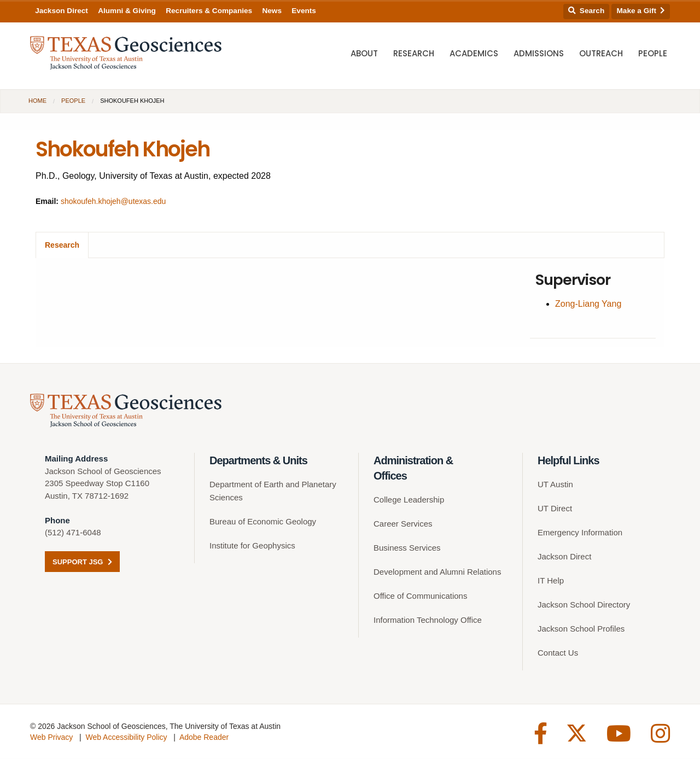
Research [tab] (62, 245)
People (653, 55)
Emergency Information (580, 533)
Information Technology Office (428, 620)
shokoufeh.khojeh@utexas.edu (113, 201)
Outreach (601, 55)
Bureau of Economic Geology (263, 522)
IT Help (551, 581)
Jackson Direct (62, 11)
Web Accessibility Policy (126, 738)
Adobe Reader (204, 738)
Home (37, 101)
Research (414, 55)
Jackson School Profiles (581, 629)
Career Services (403, 524)
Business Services (407, 548)
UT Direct (555, 509)
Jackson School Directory (584, 605)
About (364, 55)
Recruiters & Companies (209, 11)
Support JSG (82, 562)
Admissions (539, 55)
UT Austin (555, 485)
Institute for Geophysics (252, 546)
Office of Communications (420, 596)
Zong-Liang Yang (588, 304)
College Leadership (409, 500)
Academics (474, 55)
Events (304, 11)
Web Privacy (51, 738)
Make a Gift (641, 11)
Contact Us (558, 653)
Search (586, 11)
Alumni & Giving (127, 11)
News (272, 11)
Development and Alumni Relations (437, 572)
